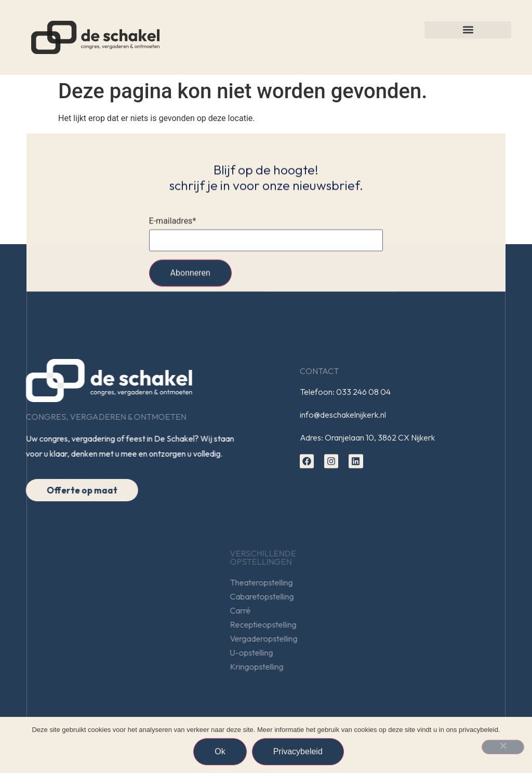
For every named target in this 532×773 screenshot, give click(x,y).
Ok (220, 751)
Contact (319, 373)
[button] (468, 30)
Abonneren (190, 275)
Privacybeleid (298, 751)
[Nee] (503, 747)
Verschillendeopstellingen (354, 557)
